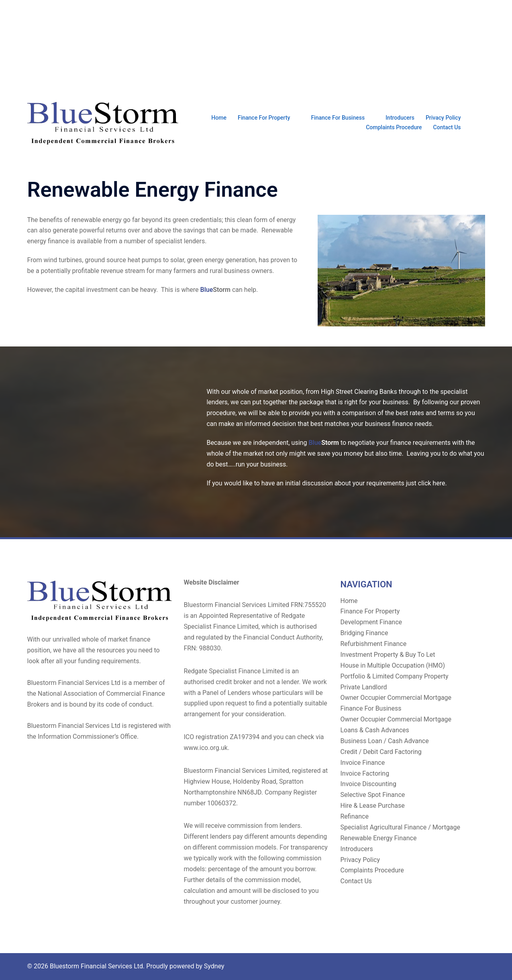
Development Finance (371, 622)
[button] (482, 122)
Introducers (400, 118)
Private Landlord (364, 687)
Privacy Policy (443, 118)
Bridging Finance (364, 633)
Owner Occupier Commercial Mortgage (396, 698)
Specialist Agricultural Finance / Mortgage (401, 827)
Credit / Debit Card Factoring (381, 752)
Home (219, 118)
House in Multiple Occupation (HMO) (393, 665)
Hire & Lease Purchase (373, 806)
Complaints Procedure (394, 127)
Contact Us (447, 127)
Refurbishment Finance (374, 644)
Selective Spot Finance (373, 795)
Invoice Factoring (365, 773)
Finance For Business (338, 118)
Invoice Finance (363, 763)
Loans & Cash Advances (375, 730)
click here (432, 483)
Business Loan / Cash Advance (385, 741)
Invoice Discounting (368, 784)
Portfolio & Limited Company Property (395, 676)
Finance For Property (264, 118)
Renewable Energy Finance (379, 838)
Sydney (214, 966)
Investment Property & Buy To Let (388, 655)
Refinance (355, 816)
